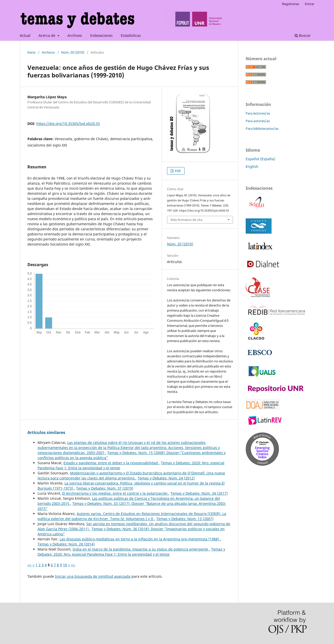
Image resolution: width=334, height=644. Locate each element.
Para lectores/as (258, 113)
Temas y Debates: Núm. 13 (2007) (185, 519)
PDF (178, 171)
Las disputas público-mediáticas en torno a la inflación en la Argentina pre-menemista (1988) (140, 539)
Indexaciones (101, 35)
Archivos (75, 35)
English (252, 166)
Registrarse (290, 4)
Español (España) (260, 159)
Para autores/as (258, 121)
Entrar (310, 4)
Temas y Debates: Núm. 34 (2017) (199, 493)
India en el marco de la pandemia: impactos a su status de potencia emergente (141, 549)
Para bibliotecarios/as (262, 128)
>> (73, 565)
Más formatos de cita (186, 220)
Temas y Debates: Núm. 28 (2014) (66, 544)
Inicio (31, 52)
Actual (25, 35)
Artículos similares (46, 432)
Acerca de (47, 35)
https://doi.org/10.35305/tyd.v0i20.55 (68, 124)
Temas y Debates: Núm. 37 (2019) (105, 488)
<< (29, 565)
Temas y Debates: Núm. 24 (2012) (166, 478)
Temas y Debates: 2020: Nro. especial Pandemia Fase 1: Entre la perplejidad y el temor (131, 552)
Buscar (303, 35)
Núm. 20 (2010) (73, 52)
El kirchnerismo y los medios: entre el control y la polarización (115, 493)
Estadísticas (131, 35)
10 (65, 565)
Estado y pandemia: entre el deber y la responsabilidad (111, 463)
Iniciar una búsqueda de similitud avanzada (93, 576)
